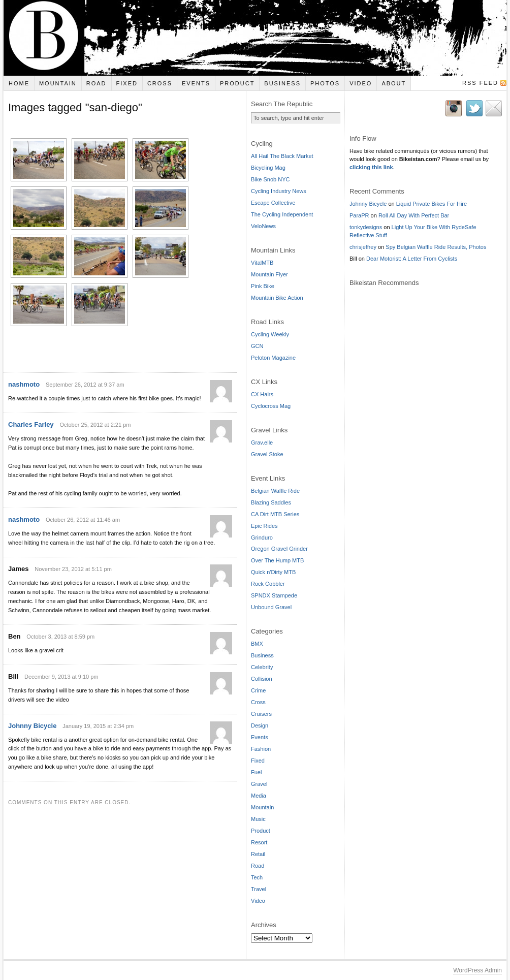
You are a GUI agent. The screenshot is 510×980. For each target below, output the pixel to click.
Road (97, 83)
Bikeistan (255, 38)
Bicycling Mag (268, 168)
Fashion (261, 749)
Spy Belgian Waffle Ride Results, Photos (436, 247)
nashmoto (24, 375)
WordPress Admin (477, 970)
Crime (258, 690)
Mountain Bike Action (277, 298)
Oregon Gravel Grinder (279, 549)
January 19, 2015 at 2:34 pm (98, 716)
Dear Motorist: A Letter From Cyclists (412, 259)
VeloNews (263, 226)
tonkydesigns (366, 227)
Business (282, 83)
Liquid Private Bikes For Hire (432, 204)
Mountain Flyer (269, 274)
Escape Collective (273, 203)
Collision (262, 679)
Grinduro (262, 538)
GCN (257, 346)
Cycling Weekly (270, 334)
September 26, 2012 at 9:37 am (85, 375)
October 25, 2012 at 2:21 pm (95, 415)
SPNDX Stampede (274, 595)
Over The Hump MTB (277, 560)
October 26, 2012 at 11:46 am (83, 510)
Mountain (58, 83)
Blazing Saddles (271, 502)
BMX (257, 644)
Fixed (127, 83)
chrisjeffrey (363, 247)
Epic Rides (264, 526)
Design (260, 725)
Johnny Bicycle (32, 716)
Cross (160, 83)
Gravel (259, 784)
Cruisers (261, 714)
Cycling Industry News (279, 191)
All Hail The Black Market (282, 156)
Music (258, 819)
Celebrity (262, 667)
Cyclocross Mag (271, 406)
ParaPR (359, 215)
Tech (257, 877)
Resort (259, 842)
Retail (258, 854)
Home (19, 83)
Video (361, 83)
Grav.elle (262, 442)
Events (196, 83)
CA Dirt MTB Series (275, 514)
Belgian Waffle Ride (275, 491)
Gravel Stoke (267, 454)
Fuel (256, 772)
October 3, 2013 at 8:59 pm (60, 626)
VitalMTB (262, 263)
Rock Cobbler (268, 584)
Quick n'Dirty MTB (273, 572)
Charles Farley (31, 414)
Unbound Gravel (271, 607)
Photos (325, 83)
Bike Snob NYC (270, 179)
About (394, 83)
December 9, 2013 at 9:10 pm (61, 667)
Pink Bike (263, 286)
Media (259, 796)
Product (237, 83)
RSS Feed (480, 83)
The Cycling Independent (282, 214)
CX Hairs (262, 394)
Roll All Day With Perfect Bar (414, 215)
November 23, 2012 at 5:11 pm (73, 559)
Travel (259, 889)
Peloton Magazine (273, 358)
